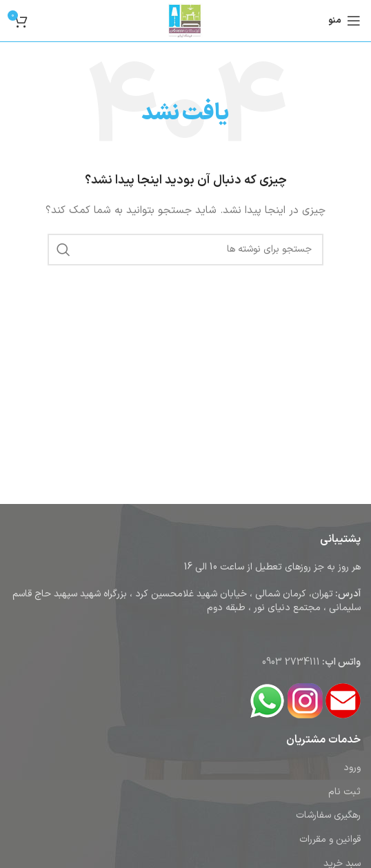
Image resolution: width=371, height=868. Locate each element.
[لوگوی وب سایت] (186, 20)
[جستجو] (186, 250)
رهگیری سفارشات (328, 815)
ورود (352, 768)
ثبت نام (344, 792)
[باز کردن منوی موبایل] (344, 21)
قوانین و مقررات (330, 839)
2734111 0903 (291, 662)
